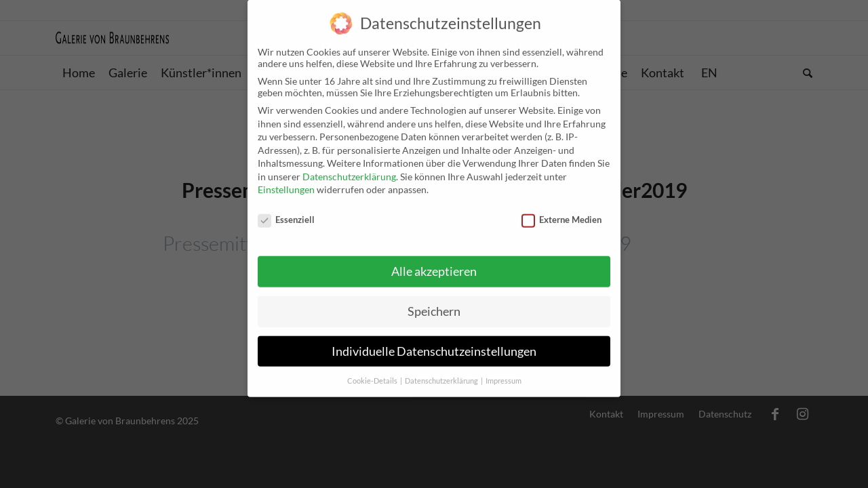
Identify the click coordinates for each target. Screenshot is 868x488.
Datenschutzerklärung (349, 168)
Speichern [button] (434, 303)
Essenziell (286, 211)
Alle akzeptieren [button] (434, 263)
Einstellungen (286, 182)
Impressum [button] (504, 373)
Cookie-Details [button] (373, 373)
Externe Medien (561, 211)
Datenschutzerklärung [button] (442, 373)
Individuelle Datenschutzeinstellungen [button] (434, 343)
